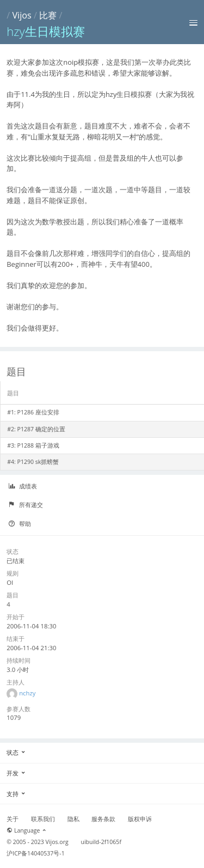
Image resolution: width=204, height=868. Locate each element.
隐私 (73, 819)
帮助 (20, 524)
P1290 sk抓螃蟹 (38, 462)
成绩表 (23, 486)
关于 (13, 819)
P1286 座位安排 (38, 412)
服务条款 (103, 819)
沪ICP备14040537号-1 (36, 853)
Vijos (21, 15)
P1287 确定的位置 (41, 429)
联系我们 (43, 819)
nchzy (27, 693)
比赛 (48, 15)
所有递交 (26, 505)
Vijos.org (57, 842)
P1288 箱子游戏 (38, 445)
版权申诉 (140, 819)
